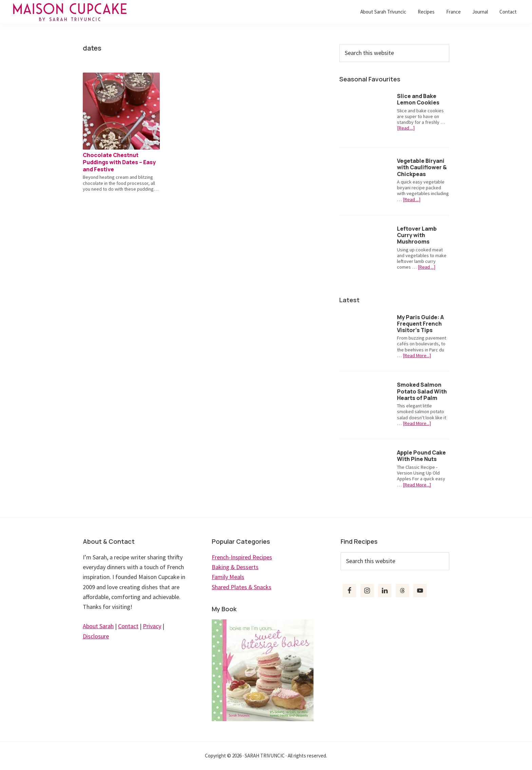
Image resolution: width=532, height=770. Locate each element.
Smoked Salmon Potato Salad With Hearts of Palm (422, 391)
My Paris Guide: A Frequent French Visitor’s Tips (420, 324)
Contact (128, 626)
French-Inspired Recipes (242, 557)
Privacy (152, 626)
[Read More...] (417, 356)
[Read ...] (406, 128)
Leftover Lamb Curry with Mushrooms (417, 235)
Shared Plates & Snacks (242, 587)
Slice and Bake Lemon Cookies (418, 99)
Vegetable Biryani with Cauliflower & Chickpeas (422, 167)
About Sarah (98, 626)
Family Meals (228, 577)
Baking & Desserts (235, 567)
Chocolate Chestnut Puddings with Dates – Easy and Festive (119, 162)
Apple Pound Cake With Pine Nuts (421, 456)
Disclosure (96, 636)
